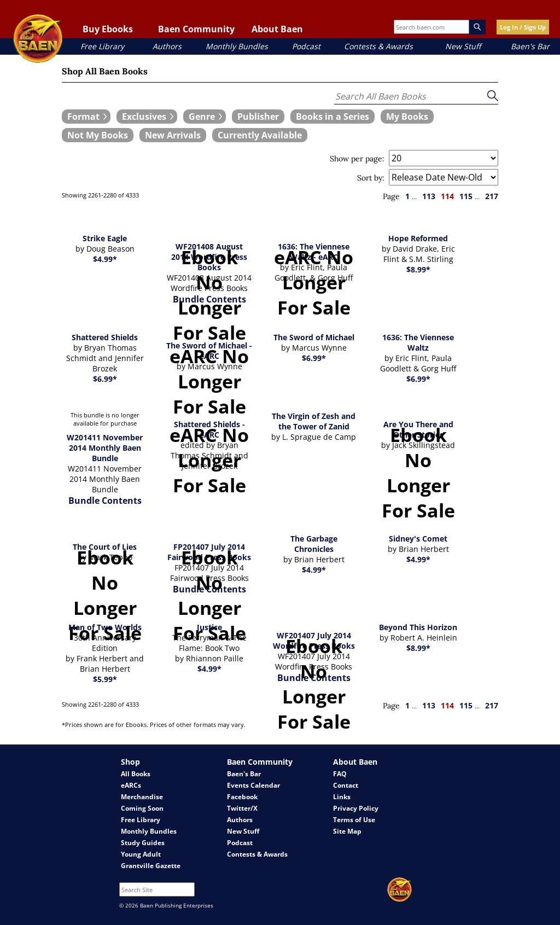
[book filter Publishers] (258, 117)
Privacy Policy (356, 808)
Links (342, 797)
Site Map (347, 831)
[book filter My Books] (407, 117)
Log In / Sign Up (523, 27)
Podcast (306, 46)
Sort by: (371, 178)
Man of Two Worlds (105, 627)
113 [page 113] (429, 196)
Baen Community (196, 29)
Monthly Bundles (237, 46)
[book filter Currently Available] (260, 135)
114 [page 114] (447, 196)
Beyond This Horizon (418, 627)
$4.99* (105, 259)
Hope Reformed (418, 238)
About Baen (277, 29)
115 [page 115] (466, 196)
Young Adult (141, 854)
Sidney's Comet (418, 539)
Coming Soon (142, 808)
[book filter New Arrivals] (173, 135)
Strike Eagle (105, 238)
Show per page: (357, 159)
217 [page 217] (492, 196)
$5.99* (105, 679)
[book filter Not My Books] (98, 135)
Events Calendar (253, 785)
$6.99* (105, 379)
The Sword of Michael (314, 337)
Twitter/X (242, 808)
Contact (346, 785)
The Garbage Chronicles (314, 544)
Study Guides (143, 843)
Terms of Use (354, 820)
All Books (136, 774)
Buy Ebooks (108, 29)
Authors (167, 46)
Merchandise (142, 797)
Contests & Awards (378, 46)
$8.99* (418, 269)
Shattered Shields (105, 337)
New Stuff (463, 46)
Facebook (242, 797)
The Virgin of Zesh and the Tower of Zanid (314, 421)
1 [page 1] (407, 196)
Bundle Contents (105, 501)
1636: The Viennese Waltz (418, 342)
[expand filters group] (86, 117)
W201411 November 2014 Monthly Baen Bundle (105, 448)
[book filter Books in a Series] (332, 117)
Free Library (102, 46)
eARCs (131, 785)
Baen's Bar (530, 46)
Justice (209, 627)
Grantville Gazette (151, 866)
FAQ (340, 774)
